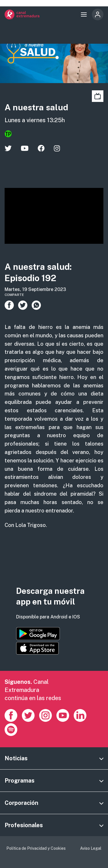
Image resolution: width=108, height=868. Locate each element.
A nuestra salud (36, 107)
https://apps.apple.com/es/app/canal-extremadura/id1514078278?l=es (37, 648)
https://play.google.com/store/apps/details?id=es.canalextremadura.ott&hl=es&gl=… (38, 634)
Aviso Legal (91, 848)
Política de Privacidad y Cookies (36, 848)
